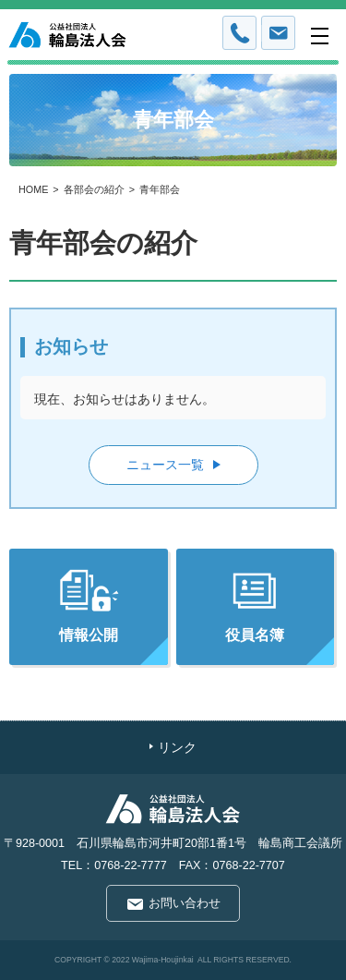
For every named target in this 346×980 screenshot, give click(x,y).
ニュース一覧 (165, 465)
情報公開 (89, 605)
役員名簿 (255, 605)
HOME (33, 189)
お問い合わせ (185, 904)
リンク (177, 748)
